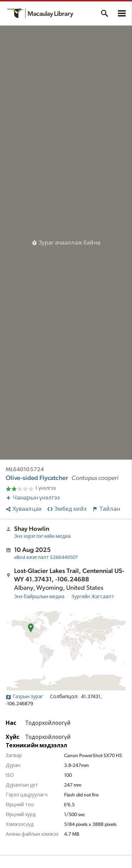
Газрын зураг (24, 697)
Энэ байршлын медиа (39, 597)
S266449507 (46, 557)
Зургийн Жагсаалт (93, 597)
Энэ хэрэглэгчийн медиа (42, 536)
